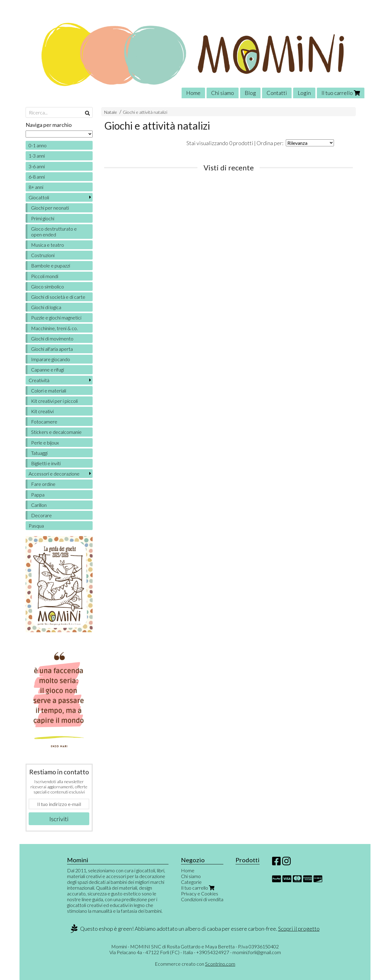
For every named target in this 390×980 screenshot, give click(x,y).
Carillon (39, 505)
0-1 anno (38, 145)
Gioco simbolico (48, 286)
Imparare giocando (51, 359)
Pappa (38, 495)
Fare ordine (43, 484)
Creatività (39, 380)
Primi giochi (43, 218)
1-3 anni (37, 156)
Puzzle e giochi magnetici (56, 317)
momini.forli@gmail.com (257, 952)
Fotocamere (44, 422)
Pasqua (36, 526)
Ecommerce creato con (195, 964)
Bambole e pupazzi (51, 265)
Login (304, 93)
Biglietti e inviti (46, 463)
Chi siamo (223, 93)
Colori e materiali (49, 391)
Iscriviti (59, 819)
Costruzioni (43, 255)
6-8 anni (37, 177)
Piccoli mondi (45, 276)
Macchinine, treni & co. (54, 328)
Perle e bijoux (45, 443)
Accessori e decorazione (54, 474)
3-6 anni (37, 166)
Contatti (277, 93)
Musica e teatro (48, 245)
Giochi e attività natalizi (145, 112)
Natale (111, 112)
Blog (250, 93)
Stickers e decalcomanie (56, 432)
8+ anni (36, 187)
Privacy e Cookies (200, 893)
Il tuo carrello (341, 93)
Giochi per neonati (50, 208)
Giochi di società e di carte (58, 297)
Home (193, 93)
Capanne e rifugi (48, 370)
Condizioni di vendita (202, 899)
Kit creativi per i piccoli (54, 401)
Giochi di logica (46, 307)
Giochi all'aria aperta (52, 349)
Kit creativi (42, 411)
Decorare (41, 515)
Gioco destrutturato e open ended (54, 232)
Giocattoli (39, 197)
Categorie (191, 882)
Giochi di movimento (52, 338)
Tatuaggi (39, 453)
